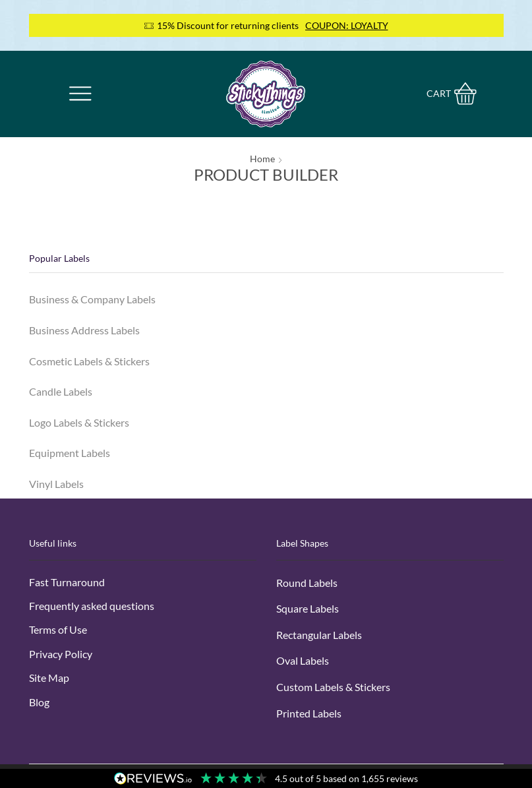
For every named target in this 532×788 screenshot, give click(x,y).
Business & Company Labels (92, 299)
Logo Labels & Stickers (79, 422)
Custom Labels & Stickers (333, 687)
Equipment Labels (70, 453)
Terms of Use (58, 630)
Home (262, 159)
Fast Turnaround (67, 582)
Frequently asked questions (92, 606)
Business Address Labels (84, 330)
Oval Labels (303, 661)
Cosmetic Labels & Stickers (89, 361)
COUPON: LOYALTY (347, 25)
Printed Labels (309, 714)
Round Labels (307, 583)
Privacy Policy (61, 654)
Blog (39, 703)
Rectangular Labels (319, 635)
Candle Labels (61, 392)
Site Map (49, 678)
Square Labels (308, 609)
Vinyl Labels (56, 484)
